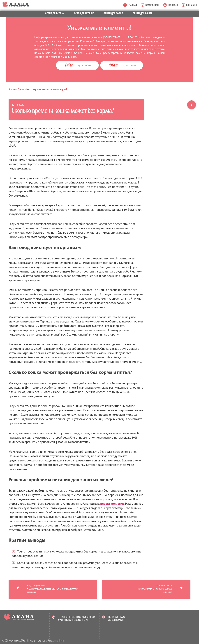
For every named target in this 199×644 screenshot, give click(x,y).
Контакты (191, 5)
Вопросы (173, 5)
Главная (132, 5)
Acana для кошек (84, 14)
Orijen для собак (113, 14)
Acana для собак (55, 14)
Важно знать (152, 5)
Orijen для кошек (143, 14)
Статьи (21, 90)
